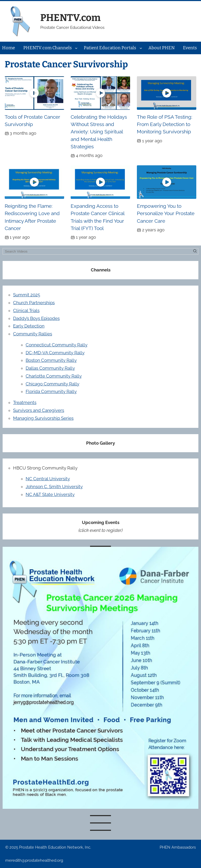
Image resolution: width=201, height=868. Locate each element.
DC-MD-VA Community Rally (55, 353)
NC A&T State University (50, 494)
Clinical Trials (26, 310)
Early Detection (29, 326)
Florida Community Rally (51, 391)
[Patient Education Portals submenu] (141, 48)
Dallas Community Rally (50, 368)
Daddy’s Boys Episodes (36, 318)
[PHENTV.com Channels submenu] (76, 48)
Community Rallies (33, 334)
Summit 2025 (27, 295)
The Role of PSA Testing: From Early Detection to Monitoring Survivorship (165, 124)
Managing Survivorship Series (43, 418)
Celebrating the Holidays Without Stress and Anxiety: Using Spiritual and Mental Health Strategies (99, 132)
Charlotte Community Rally (54, 376)
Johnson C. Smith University (54, 487)
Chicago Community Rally (52, 384)
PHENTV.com (70, 18)
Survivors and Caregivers (39, 410)
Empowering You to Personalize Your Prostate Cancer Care (166, 213)
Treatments (25, 402)
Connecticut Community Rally (57, 345)
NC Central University (48, 479)
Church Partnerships (34, 303)
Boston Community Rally (51, 360)
